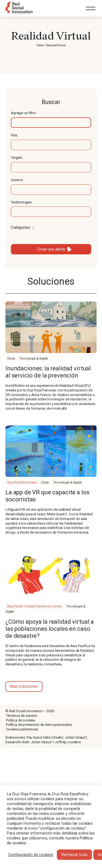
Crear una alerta (51, 249)
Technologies (21, 202)
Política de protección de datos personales (39, 725)
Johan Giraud (75, 737)
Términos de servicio (22, 716)
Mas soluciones (24, 686)
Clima (11, 359)
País (14, 135)
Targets (17, 158)
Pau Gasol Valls (38, 737)
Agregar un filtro (23, 113)
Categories (23, 227)
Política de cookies (21, 720)
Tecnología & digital (34, 359)
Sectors (17, 180)
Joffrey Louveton (68, 742)
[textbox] (51, 123)
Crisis (45, 482)
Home (40, 45)
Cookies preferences (22, 729)
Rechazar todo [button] (74, 855)
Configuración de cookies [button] (30, 855)
